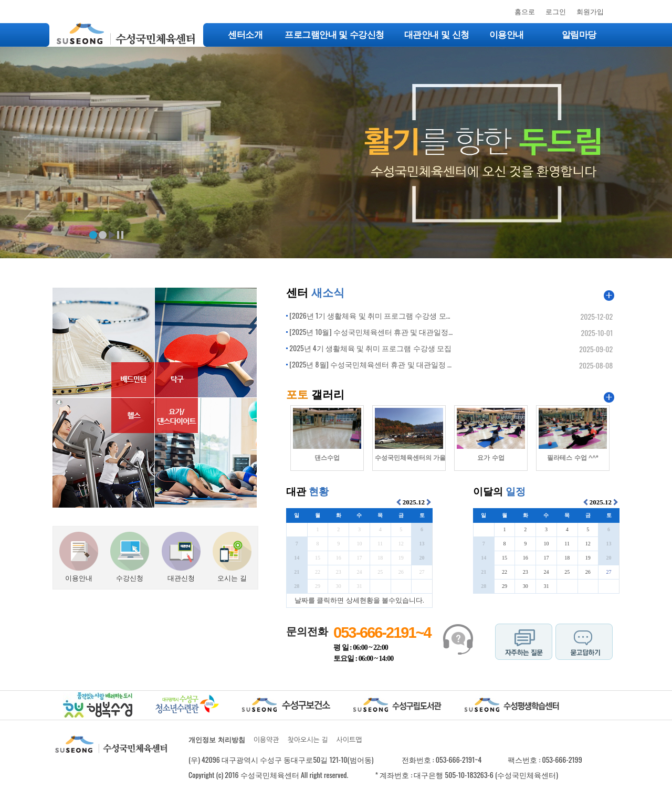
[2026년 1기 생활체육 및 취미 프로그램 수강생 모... (370, 315)
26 (401, 572)
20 (422, 558)
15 (318, 558)
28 (297, 586)
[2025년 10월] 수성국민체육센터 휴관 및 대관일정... (371, 331)
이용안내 (507, 35)
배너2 (103, 235)
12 (401, 544)
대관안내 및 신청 (437, 35)
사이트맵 (349, 740)
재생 (112, 235)
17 (359, 558)
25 (380, 572)
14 (297, 558)
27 (422, 572)
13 (422, 544)
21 (297, 572)
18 (380, 558)
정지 (120, 235)
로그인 (556, 12)
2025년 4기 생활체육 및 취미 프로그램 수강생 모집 (370, 348)
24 (359, 572)
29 (318, 586)
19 (401, 558)
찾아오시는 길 (308, 740)
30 (339, 586)
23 (339, 572)
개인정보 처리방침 (217, 740)
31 (359, 586)
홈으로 (525, 12)
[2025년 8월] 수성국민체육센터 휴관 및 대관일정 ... (370, 364)
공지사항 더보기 (609, 296)
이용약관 (266, 740)
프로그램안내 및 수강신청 (334, 35)
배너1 (93, 235)
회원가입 (590, 12)
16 (339, 558)
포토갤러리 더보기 (609, 397)
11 (380, 544)
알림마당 (579, 35)
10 (359, 544)
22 (318, 572)
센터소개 (245, 35)
